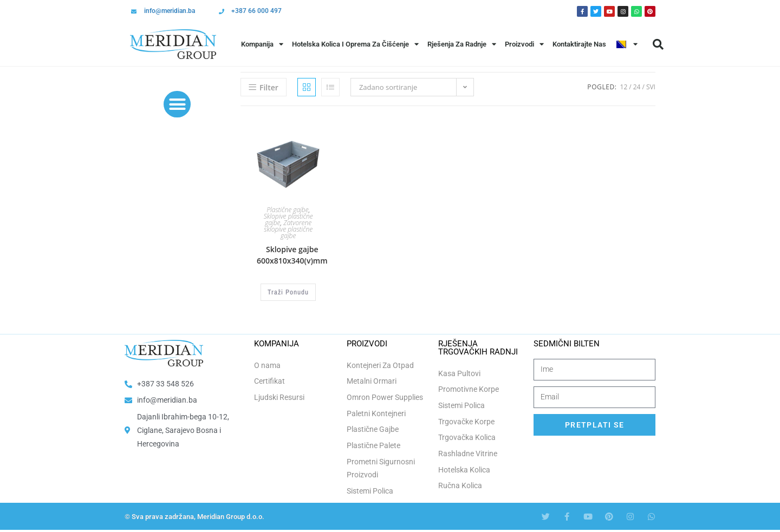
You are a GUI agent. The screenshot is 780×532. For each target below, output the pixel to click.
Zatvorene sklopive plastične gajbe (288, 229)
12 (624, 87)
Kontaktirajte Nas (579, 44)
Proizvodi (524, 44)
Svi (651, 87)
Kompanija (262, 44)
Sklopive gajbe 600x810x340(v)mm (292, 255)
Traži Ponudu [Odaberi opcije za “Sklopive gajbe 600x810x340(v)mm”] (288, 292)
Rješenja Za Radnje (462, 44)
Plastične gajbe (287, 210)
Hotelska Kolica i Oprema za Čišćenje (355, 44)
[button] (658, 44)
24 (637, 87)
